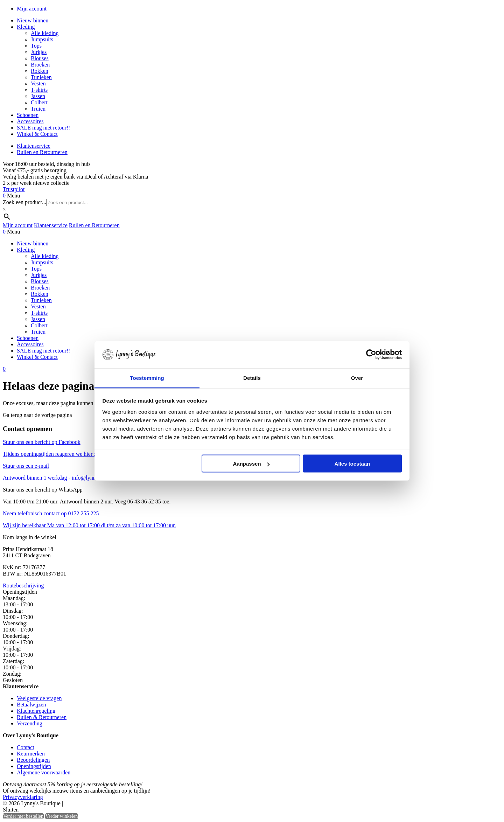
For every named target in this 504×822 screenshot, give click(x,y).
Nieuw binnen (33, 20)
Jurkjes (39, 52)
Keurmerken (31, 754)
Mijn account (32, 9)
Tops (36, 46)
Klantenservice (34, 146)
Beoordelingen (33, 760)
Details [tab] (252, 378)
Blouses (40, 58)
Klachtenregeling (36, 711)
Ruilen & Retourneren (42, 717)
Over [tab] (357, 378)
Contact (26, 747)
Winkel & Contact (37, 134)
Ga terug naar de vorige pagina (37, 415)
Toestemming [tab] (147, 378)
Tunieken (41, 77)
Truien (38, 109)
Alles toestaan (352, 464)
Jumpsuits (42, 39)
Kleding (26, 27)
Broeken (40, 65)
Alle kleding (45, 33)
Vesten (38, 83)
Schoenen (28, 115)
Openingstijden (34, 766)
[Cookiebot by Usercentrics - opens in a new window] (371, 355)
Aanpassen (251, 464)
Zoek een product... (24, 202)
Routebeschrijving (23, 586)
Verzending (30, 723)
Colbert (39, 102)
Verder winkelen (62, 816)
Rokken (40, 71)
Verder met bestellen (23, 816)
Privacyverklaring (23, 797)
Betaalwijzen (31, 705)
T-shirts (39, 90)
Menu (13, 196)
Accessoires (30, 121)
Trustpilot (14, 189)
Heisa (94, 804)
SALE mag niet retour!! (43, 128)
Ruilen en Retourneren (42, 152)
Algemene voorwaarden (44, 772)
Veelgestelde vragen (39, 698)
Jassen (38, 96)
